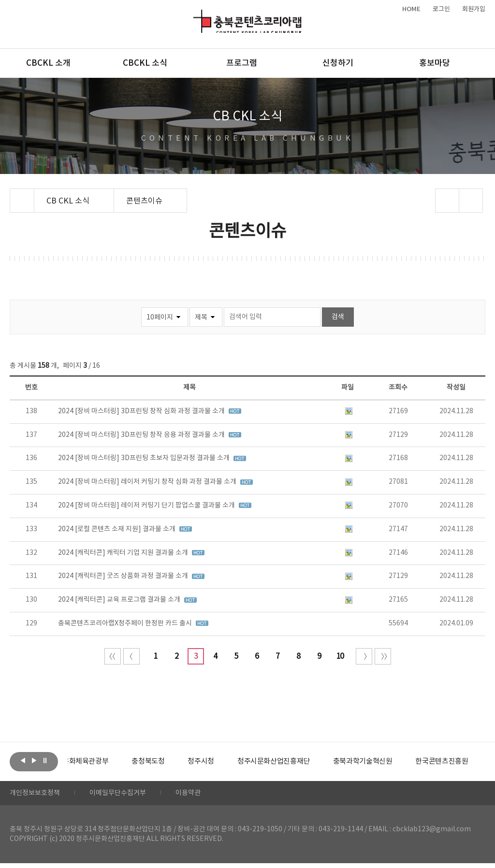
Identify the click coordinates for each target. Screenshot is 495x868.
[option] (104, 762)
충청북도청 (169, 762)
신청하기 (338, 63)
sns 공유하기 (447, 201)
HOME (411, 9)
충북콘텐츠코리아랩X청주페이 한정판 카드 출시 (126, 623)
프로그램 (242, 63)
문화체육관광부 (104, 762)
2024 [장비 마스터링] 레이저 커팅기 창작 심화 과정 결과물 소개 (148, 482)
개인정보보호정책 (39, 796)
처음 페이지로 (113, 656)
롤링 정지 (45, 761)
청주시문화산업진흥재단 (301, 762)
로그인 (441, 9)
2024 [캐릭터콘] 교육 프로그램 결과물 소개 (120, 600)
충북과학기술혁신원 (394, 762)
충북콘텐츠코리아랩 (196, 15)
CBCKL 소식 (145, 63)
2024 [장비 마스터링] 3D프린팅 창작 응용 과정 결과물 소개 (142, 435)
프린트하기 (471, 201)
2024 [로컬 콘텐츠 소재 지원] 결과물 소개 (117, 529)
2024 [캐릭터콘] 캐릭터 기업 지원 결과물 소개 (124, 553)
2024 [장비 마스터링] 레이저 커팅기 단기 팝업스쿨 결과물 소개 (147, 506)
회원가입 (474, 9)
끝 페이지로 (383, 656)
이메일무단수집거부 (130, 796)
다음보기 (34, 761)
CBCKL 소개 (48, 63)
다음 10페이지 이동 (364, 656)
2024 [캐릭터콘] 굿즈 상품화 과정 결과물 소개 (124, 576)
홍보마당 (435, 63)
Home (12, 194)
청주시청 (224, 762)
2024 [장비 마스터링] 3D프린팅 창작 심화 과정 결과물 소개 (142, 411)
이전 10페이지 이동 (131, 656)
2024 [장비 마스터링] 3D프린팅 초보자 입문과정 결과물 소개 (145, 458)
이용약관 (206, 796)
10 (340, 656)
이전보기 (23, 761)
